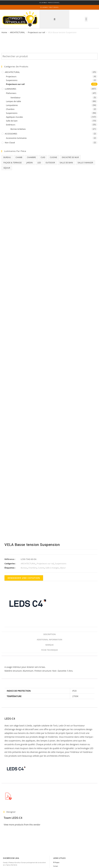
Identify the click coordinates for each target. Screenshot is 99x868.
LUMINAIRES (10, 89)
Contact (56, 866)
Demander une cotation (24, 578)
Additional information (50, 640)
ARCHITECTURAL (17, 32)
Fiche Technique (49, 650)
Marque (49, 645)
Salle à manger (52, 568)
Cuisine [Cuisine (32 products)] (54, 157)
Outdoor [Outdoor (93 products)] (50, 163)
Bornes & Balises (18, 129)
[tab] (49, 634)
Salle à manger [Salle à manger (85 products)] (85, 163)
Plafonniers (11, 93)
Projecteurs (11, 76)
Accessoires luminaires (16, 138)
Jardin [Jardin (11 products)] (30, 163)
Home (4, 32)
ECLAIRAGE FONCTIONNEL (49, 7)
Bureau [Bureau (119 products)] (7, 157)
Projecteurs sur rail (37, 32)
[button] (55, 19)
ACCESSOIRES (11, 134)
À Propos (56, 863)
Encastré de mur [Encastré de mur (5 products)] (70, 157)
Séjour (63, 568)
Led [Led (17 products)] (39, 163)
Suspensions (12, 80)
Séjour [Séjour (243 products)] (7, 168)
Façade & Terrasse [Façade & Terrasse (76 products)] (13, 163)
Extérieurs (11, 125)
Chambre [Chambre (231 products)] (31, 157)
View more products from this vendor (22, 825)
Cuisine (41, 568)
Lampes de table (13, 101)
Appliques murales (14, 117)
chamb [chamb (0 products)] (19, 157)
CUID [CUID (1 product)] (43, 157)
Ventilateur (16, 98)
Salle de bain (12, 121)
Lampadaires (12, 105)
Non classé (10, 143)
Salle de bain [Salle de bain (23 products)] (66, 163)
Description (49, 634)
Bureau (24, 568)
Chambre (10, 109)
